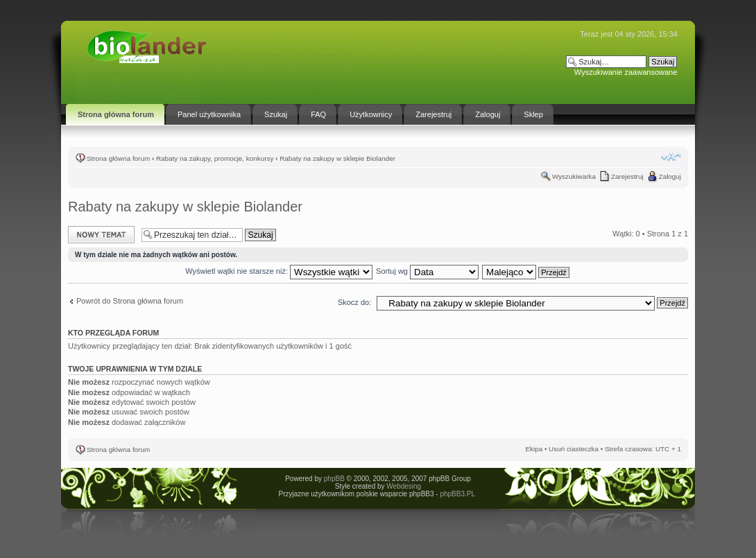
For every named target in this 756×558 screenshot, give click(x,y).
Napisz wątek (101, 235)
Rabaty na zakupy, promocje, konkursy (215, 158)
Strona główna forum (118, 158)
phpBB (334, 479)
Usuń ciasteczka (574, 449)
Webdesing (404, 486)
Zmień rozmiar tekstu (671, 157)
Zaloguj (670, 176)
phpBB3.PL (457, 494)
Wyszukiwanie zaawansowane (626, 72)
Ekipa (534, 449)
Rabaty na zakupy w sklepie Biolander (337, 158)
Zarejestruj (627, 176)
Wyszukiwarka (574, 176)
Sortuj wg (427, 271)
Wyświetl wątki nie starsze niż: (279, 271)
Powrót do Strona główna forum (130, 301)
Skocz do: (354, 302)
